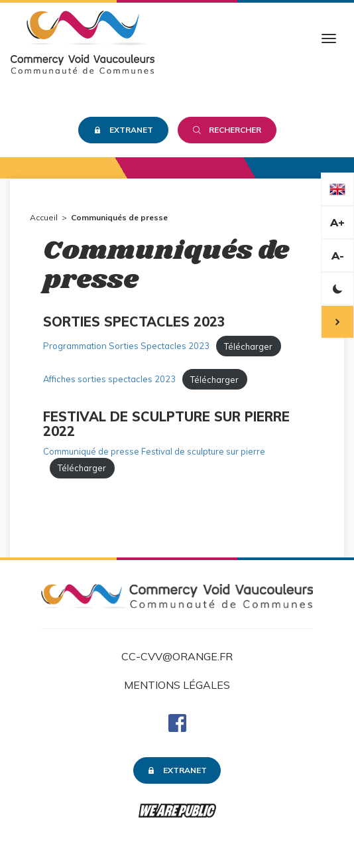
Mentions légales (177, 685)
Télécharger (248, 346)
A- (338, 255)
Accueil (44, 217)
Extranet (123, 130)
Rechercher (227, 130)
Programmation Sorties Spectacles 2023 (126, 346)
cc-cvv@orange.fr (177, 656)
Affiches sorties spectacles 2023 (109, 380)
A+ (337, 222)
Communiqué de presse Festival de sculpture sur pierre (154, 451)
